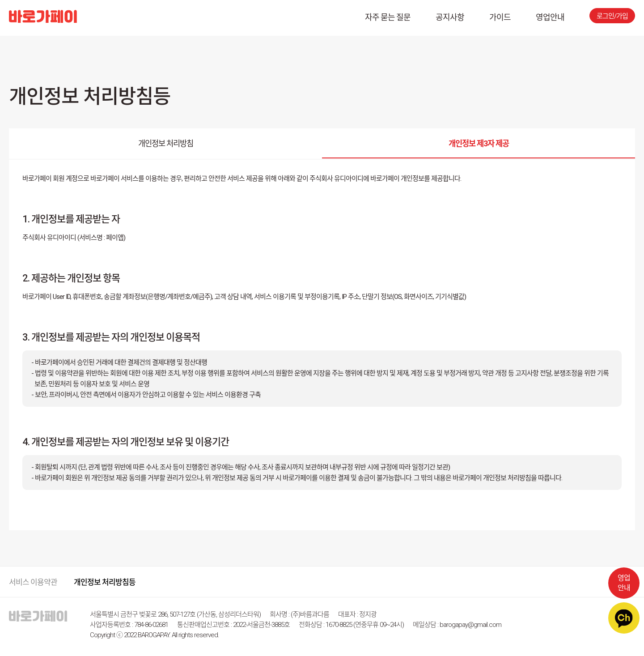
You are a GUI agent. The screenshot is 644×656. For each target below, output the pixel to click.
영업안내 (550, 17)
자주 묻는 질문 (388, 17)
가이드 (500, 17)
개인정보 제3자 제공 (479, 144)
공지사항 (450, 17)
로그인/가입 (612, 16)
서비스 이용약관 (33, 582)
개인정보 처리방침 (166, 144)
